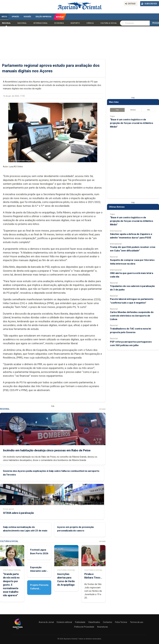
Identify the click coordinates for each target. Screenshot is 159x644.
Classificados (94, 622)
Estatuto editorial (64, 622)
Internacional (40, 23)
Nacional (22, 23)
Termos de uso (137, 622)
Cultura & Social (109, 23)
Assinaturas (103, 627)
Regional (6, 23)
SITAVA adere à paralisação (18, 513)
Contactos (108, 622)
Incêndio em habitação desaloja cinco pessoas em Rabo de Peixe (47, 450)
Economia (59, 23)
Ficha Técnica (121, 622)
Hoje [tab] (117, 110)
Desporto (75, 23)
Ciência (90, 23)
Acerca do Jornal (46, 622)
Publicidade (80, 622)
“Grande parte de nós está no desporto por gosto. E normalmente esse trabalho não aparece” (11, 585)
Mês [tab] (149, 110)
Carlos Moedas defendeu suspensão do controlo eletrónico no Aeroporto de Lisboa (132, 316)
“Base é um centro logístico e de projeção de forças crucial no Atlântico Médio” (132, 123)
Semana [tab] (133, 110)
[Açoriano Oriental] (18, 629)
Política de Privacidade (84, 627)
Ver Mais (102, 409)
